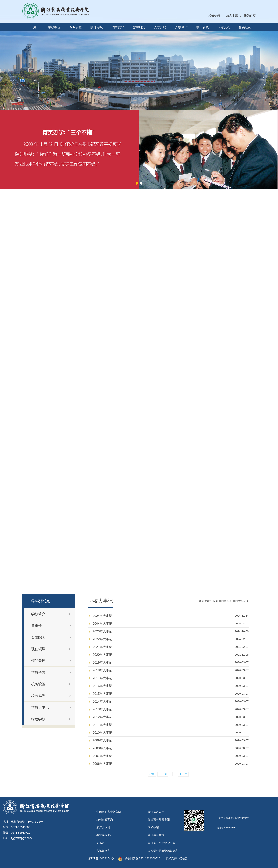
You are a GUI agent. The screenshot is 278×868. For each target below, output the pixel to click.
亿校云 (184, 858)
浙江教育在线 (156, 835)
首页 (33, 27)
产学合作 (181, 27)
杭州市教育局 (105, 820)
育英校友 (245, 27)
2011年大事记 (102, 725)
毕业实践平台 (105, 835)
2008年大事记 (102, 748)
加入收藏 (232, 15)
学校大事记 (240, 601)
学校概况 (54, 27)
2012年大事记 (102, 717)
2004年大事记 (102, 624)
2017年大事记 (102, 678)
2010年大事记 (102, 733)
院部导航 (97, 27)
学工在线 (203, 27)
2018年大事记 (102, 670)
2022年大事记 (102, 639)
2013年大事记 (102, 709)
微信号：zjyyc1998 (226, 828)
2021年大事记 (102, 647)
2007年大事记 (102, 756)
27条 (152, 774)
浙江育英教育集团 (159, 820)
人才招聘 (160, 27)
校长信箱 (214, 15)
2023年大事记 (102, 631)
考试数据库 (103, 851)
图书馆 (101, 843)
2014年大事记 (102, 701)
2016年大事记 (102, 686)
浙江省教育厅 (156, 812)
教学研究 (139, 27)
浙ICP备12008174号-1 (102, 858)
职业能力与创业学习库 (162, 843)
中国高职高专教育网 (109, 812)
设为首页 (250, 15)
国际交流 (224, 27)
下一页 (183, 774)
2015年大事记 (102, 694)
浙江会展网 (103, 827)
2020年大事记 (102, 655)
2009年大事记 (102, 740)
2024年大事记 (102, 616)
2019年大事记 (102, 663)
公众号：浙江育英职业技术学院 (233, 818)
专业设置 (75, 27)
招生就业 (118, 27)
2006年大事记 (102, 764)
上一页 (163, 774)
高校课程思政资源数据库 (163, 851)
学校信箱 (153, 827)
